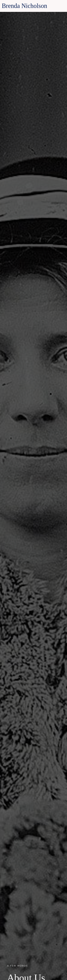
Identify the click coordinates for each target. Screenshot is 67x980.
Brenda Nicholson (24, 6)
